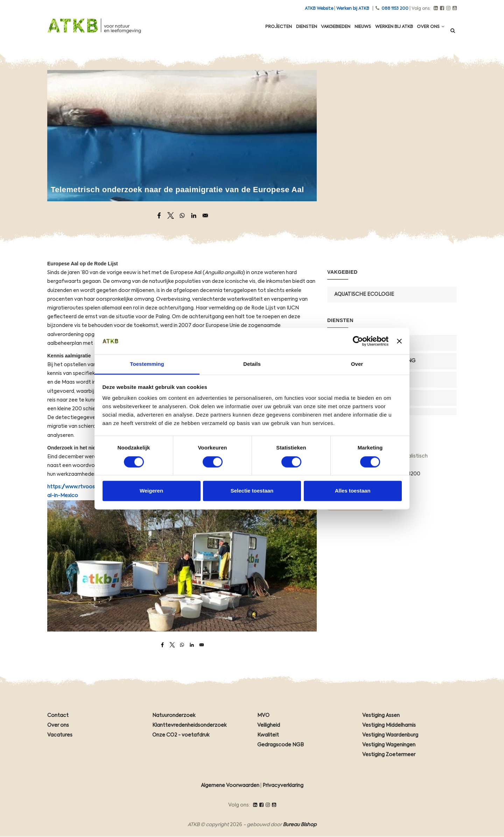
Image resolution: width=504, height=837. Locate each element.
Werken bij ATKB (353, 9)
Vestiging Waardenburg (390, 735)
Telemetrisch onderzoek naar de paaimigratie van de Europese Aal (177, 190)
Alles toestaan (353, 491)
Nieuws (353, 32)
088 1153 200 (395, 9)
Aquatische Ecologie (364, 294)
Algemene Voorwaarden (230, 786)
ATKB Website (319, 9)
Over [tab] (357, 364)
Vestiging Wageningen (389, 745)
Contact (58, 716)
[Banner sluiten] (399, 341)
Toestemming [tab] (147, 364)
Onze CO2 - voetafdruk (181, 735)
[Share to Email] (205, 215)
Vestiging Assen (381, 716)
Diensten (289, 32)
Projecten (258, 32)
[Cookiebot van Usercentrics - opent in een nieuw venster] (358, 341)
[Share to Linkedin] (194, 215)
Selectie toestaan (252, 491)
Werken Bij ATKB (388, 32)
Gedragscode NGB (281, 745)
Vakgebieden (322, 32)
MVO (263, 716)
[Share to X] (171, 215)
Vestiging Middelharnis (389, 725)
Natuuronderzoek (174, 716)
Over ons (429, 32)
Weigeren (151, 491)
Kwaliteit (268, 735)
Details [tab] (252, 364)
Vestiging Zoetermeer (389, 755)
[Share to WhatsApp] (182, 215)
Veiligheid (269, 725)
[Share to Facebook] (159, 215)
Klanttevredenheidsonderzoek (189, 725)
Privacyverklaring (283, 786)
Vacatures (60, 735)
